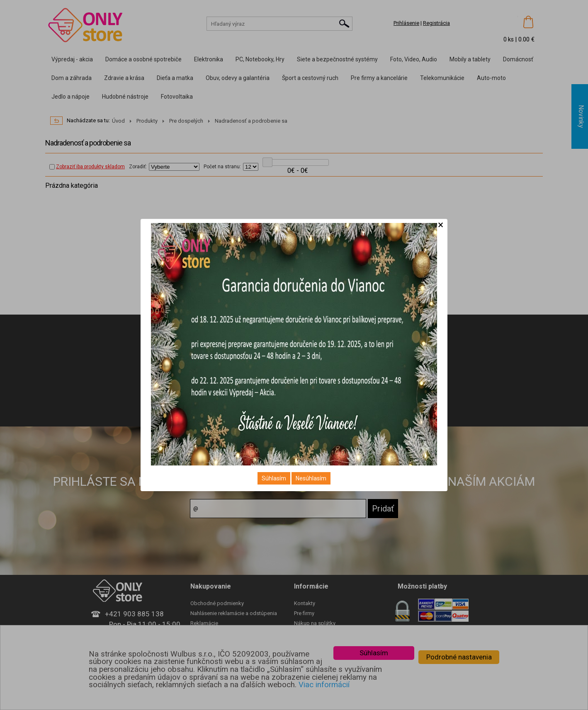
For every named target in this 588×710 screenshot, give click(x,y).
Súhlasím (274, 478)
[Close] (441, 225)
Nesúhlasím (311, 478)
